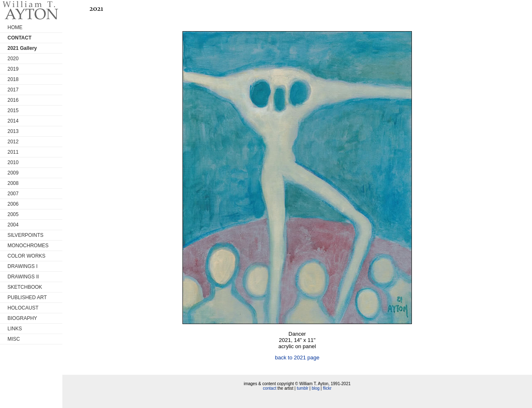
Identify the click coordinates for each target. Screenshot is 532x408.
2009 (13, 173)
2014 (13, 121)
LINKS (15, 329)
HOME (15, 27)
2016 (13, 100)
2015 (13, 111)
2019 (13, 69)
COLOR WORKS (26, 256)
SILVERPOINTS (25, 235)
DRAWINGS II (23, 277)
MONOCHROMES (28, 246)
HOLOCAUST (23, 308)
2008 (13, 183)
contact (269, 388)
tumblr (303, 388)
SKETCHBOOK (25, 287)
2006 (13, 204)
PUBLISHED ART (27, 297)
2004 (13, 225)
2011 (13, 152)
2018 (13, 79)
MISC (14, 339)
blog (316, 388)
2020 (13, 59)
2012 (13, 142)
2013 (13, 131)
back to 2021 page (297, 358)
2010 (13, 162)
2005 (13, 214)
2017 (13, 90)
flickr (327, 388)
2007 (13, 194)
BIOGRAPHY (22, 318)
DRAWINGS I (22, 266)
